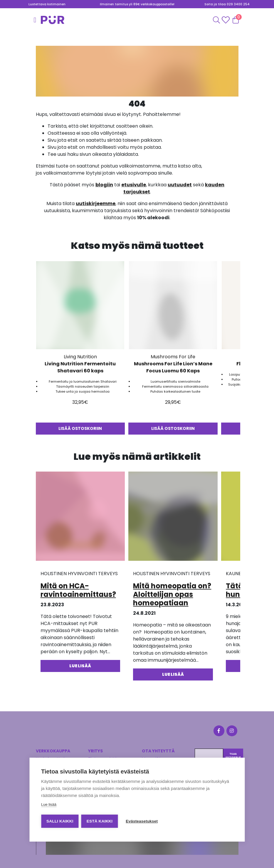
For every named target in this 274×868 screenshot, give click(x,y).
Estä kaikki (100, 821)
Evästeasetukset (142, 821)
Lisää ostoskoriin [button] (80, 428)
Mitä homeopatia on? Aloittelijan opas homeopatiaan (172, 594)
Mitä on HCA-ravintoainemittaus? (78, 590)
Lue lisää (49, 805)
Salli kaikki (60, 821)
